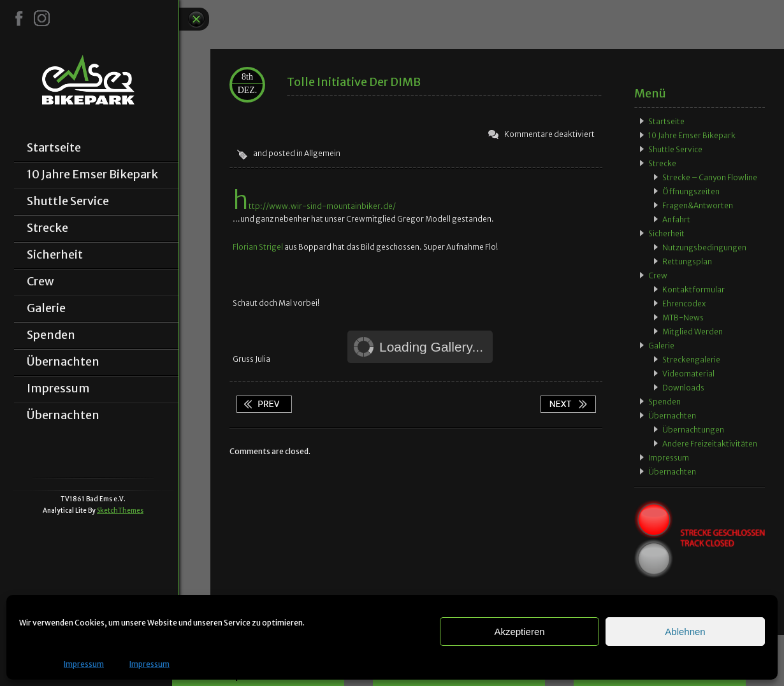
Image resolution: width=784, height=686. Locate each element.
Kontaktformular (693, 289)
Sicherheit (55, 255)
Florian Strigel (258, 247)
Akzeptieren (519, 632)
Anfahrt (676, 219)
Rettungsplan (687, 261)
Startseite (54, 148)
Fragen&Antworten (698, 205)
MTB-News (683, 318)
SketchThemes (120, 511)
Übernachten (63, 362)
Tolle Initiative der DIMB (354, 82)
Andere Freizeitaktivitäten (710, 444)
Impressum (84, 664)
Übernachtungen (693, 430)
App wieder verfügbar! (264, 404)
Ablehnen (685, 632)
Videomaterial (688, 374)
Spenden (51, 335)
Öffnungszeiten (691, 191)
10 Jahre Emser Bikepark (92, 175)
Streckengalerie (691, 360)
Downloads (683, 388)
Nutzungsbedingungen (704, 247)
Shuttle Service (68, 201)
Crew (40, 282)
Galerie (46, 308)
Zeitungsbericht (568, 404)
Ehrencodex (684, 304)
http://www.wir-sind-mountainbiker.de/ (314, 206)
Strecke (47, 228)
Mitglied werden (693, 332)
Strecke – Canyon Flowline (710, 177)
